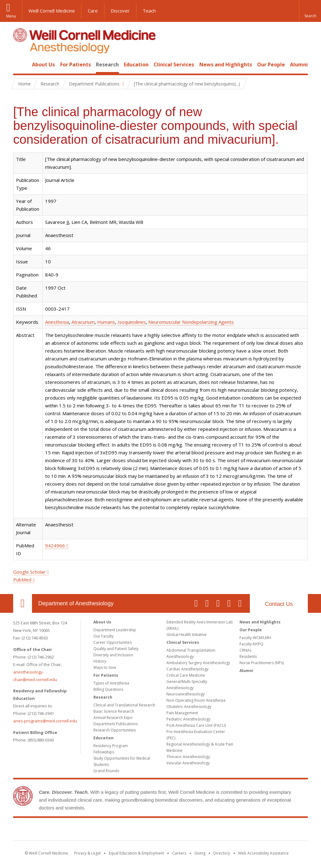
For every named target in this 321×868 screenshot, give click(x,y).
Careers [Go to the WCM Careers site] (179, 853)
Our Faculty (103, 636)
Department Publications (116, 724)
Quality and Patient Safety (116, 649)
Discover (120, 11)
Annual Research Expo (113, 718)
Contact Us (279, 604)
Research (107, 65)
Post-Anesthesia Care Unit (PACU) (196, 725)
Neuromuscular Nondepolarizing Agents (191, 322)
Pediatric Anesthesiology (188, 719)
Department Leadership (115, 630)
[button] (310, 11)
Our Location (23, 603)
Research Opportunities (115, 730)
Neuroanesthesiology (186, 694)
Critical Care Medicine (186, 675)
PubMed (22, 580)
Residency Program (111, 746)
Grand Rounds (106, 771)
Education (136, 65)
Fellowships (104, 752)
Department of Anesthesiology (76, 603)
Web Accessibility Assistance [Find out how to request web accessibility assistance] (263, 853)
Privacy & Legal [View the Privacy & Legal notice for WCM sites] (87, 853)
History (100, 661)
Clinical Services (174, 65)
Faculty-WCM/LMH (255, 638)
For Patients (76, 65)
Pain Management (182, 713)
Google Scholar (29, 572)
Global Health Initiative (187, 635)
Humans (106, 322)
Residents (248, 656)
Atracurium (83, 322)
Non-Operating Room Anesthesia (196, 700)
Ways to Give (105, 667)
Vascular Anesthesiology (188, 763)
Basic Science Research (114, 711)
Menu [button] (11, 16)
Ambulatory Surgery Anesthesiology (198, 663)
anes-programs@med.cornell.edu (45, 721)
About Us (43, 65)
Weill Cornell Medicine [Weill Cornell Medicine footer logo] (160, 830)
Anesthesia (57, 322)
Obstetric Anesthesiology (189, 707)
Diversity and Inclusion (113, 655)
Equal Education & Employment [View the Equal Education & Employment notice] (136, 853)
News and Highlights (226, 65)
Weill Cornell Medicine (52, 11)
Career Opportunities (113, 642)
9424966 (55, 545)
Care (93, 11)
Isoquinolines (132, 322)
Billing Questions (108, 689)
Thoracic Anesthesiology (188, 757)
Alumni (299, 65)
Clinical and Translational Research (124, 705)
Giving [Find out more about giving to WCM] (200, 853)
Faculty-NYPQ (251, 644)
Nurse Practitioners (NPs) (262, 663)
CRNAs (245, 650)
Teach (149, 11)
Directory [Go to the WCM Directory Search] (222, 853)
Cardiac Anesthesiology (187, 669)
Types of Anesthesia (111, 683)
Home (20, 65)
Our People (271, 65)
